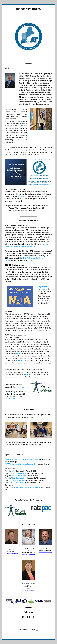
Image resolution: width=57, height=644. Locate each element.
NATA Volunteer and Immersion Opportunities (21, 464)
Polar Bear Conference (19, 476)
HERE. (18, 354)
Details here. (20, 387)
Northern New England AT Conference (27, 487)
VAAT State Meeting (18, 483)
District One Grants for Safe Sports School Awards (22, 459)
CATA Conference (18, 473)
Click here (22, 196)
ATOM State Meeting (19, 480)
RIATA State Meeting (18, 478)
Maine (13, 471)
